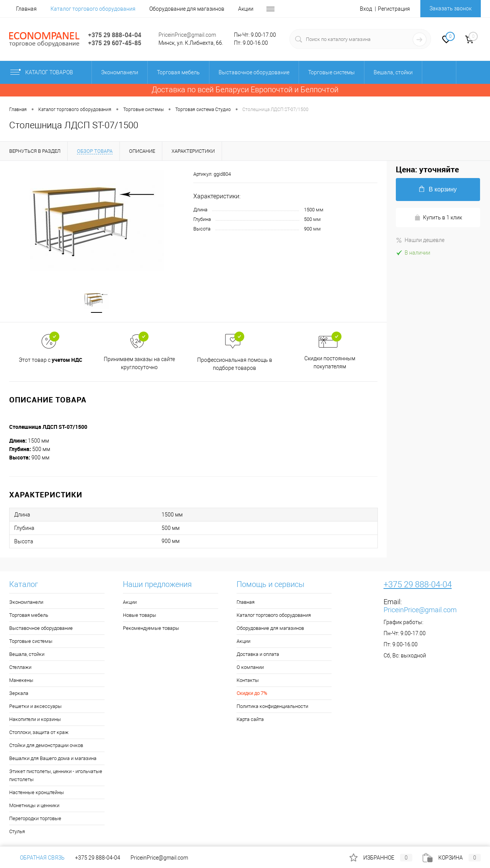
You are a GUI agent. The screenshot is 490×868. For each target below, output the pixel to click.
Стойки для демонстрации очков (46, 745)
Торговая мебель (29, 615)
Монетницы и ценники (34, 805)
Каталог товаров (48, 72)
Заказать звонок (451, 8)
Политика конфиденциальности (272, 706)
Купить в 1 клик (438, 218)
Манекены (21, 680)
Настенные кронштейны (37, 792)
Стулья (17, 831)
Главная (26, 9)
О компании (250, 667)
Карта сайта (250, 719)
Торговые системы (31, 641)
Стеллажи (20, 667)
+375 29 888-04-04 (115, 35)
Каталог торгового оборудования (93, 9)
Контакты (248, 680)
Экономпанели (26, 602)
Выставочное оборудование (41, 628)
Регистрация (394, 9)
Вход (366, 9)
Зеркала (19, 693)
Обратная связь (37, 858)
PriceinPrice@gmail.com (187, 35)
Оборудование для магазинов (187, 9)
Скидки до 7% (252, 693)
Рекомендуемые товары (151, 628)
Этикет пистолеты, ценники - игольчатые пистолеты (56, 775)
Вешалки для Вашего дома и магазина (53, 758)
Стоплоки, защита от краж (39, 732)
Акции (246, 9)
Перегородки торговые (35, 818)
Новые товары (140, 615)
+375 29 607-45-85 (115, 43)
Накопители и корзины (35, 719)
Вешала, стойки (27, 654)
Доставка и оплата (258, 654)
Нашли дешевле (420, 240)
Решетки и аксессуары (35, 706)
